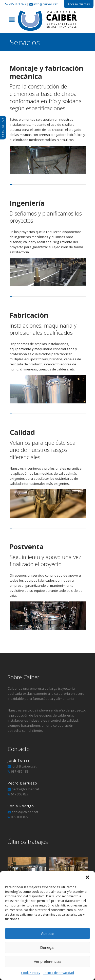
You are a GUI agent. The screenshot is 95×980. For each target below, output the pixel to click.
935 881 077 (17, 4)
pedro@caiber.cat (25, 789)
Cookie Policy (31, 973)
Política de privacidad (58, 973)
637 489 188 (20, 771)
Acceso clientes (79, 4)
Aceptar (48, 933)
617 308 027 (20, 794)
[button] (87, 877)
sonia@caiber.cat (25, 812)
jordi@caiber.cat (24, 766)
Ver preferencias (48, 961)
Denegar (48, 947)
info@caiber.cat (45, 4)
